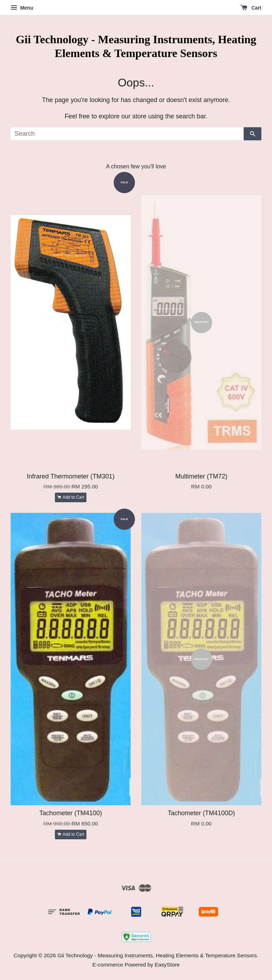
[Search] (127, 134)
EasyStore (167, 965)
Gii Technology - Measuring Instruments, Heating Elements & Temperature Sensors (136, 46)
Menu (22, 8)
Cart (251, 8)
